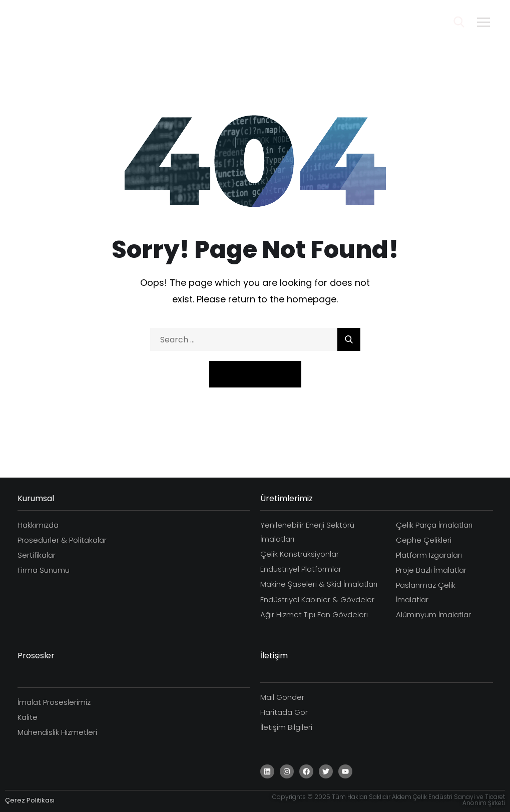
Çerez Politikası (30, 800)
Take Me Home (255, 374)
